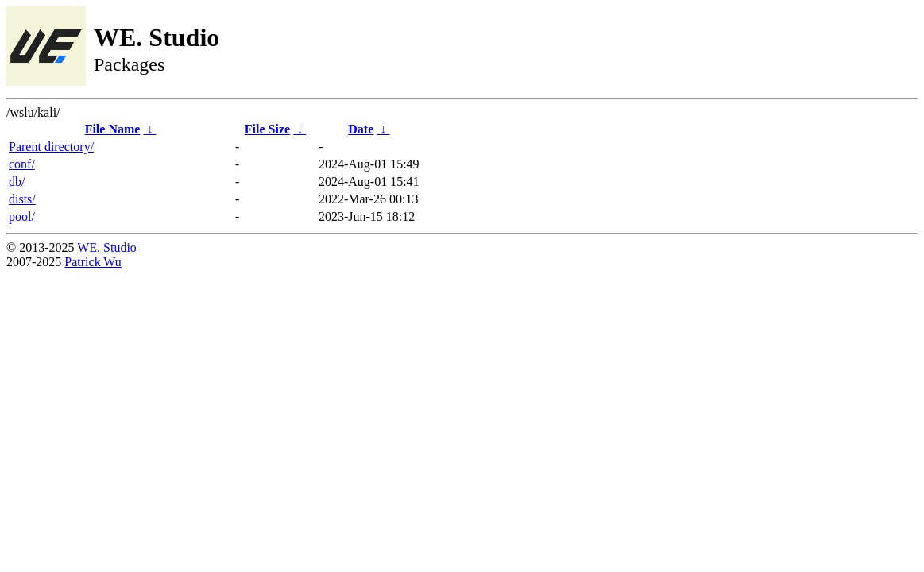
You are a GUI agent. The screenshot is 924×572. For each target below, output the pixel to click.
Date (361, 129)
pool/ (22, 216)
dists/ (22, 199)
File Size (267, 129)
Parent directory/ (51, 147)
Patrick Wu (93, 262)
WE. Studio (107, 247)
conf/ (22, 164)
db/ (17, 182)
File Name (113, 129)
